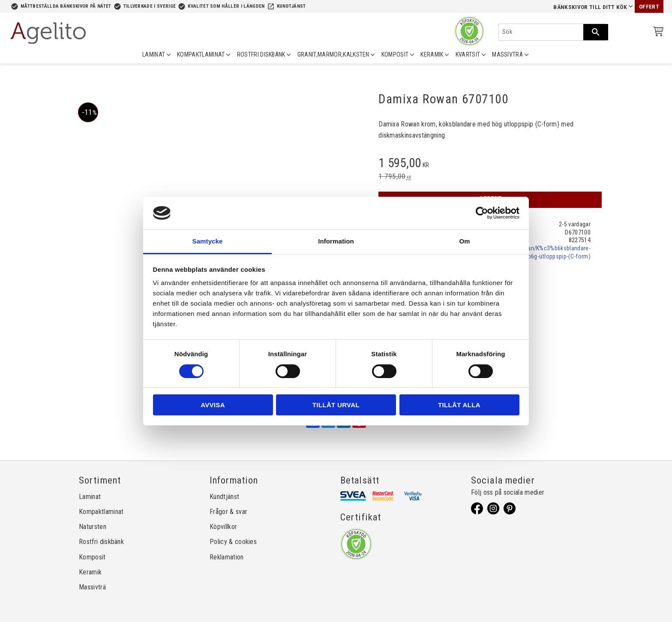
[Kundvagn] (657, 33)
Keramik (90, 572)
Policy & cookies (233, 542)
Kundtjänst (291, 6)
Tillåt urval (336, 405)
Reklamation (227, 557)
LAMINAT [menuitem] (154, 54)
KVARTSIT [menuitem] (468, 54)
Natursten (93, 527)
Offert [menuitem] (649, 7)
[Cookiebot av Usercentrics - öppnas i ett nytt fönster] (482, 213)
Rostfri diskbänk (101, 542)
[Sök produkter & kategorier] (541, 32)
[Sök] (596, 32)
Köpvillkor (223, 527)
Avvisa (213, 405)
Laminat (90, 497)
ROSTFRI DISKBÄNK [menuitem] (261, 54)
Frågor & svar (228, 512)
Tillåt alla (459, 405)
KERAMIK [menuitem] (432, 54)
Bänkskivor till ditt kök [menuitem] (590, 7)
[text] (490, 164)
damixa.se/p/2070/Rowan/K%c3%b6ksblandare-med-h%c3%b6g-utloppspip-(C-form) (529, 252)
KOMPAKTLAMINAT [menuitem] (201, 54)
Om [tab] (464, 241)
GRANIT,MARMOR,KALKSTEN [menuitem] (333, 54)
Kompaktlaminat (101, 512)
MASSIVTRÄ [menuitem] (507, 54)
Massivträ (92, 587)
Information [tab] (336, 241)
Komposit (92, 557)
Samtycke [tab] (208, 241)
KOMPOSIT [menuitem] (395, 54)
